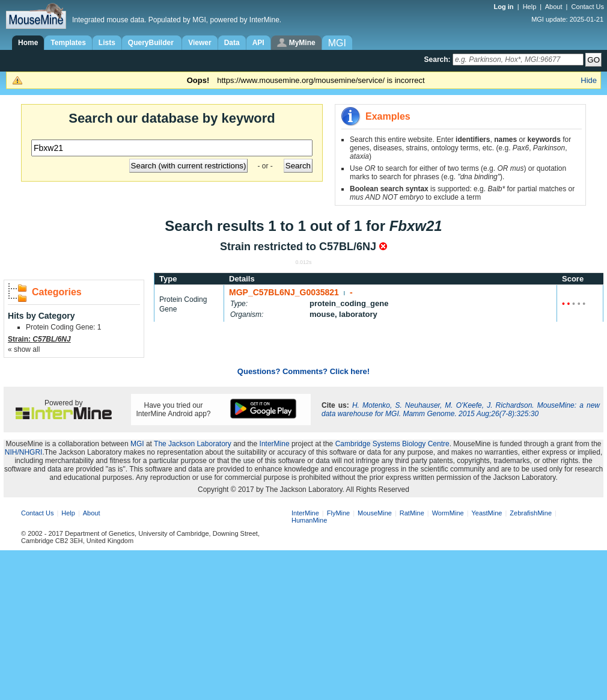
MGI (137, 444)
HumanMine (309, 520)
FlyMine (339, 513)
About (554, 7)
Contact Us (588, 7)
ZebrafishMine (531, 513)
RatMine (412, 513)
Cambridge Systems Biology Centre (392, 444)
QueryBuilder (152, 43)
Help (530, 7)
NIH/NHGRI (24, 452)
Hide (589, 80)
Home (28, 43)
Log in (505, 7)
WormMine (448, 513)
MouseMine (375, 513)
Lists (107, 43)
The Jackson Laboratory (193, 444)
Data (232, 43)
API (258, 43)
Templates (68, 43)
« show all (24, 349)
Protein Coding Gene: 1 (63, 327)
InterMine (275, 444)
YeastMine (487, 513)
